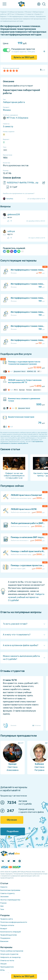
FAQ (2, 906)
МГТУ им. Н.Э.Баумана (16, 118)
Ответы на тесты (7, 961)
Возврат (4, 929)
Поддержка (5, 938)
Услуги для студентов (9, 954)
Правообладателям (9, 935)
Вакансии (4, 941)
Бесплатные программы (10, 890)
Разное (3, 903)
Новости (4, 887)
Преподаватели (7, 967)
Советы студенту (7, 893)
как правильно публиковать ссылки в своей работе (22, 442)
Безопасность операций (11, 932)
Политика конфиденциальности (14, 922)
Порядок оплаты (7, 925)
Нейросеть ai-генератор (10, 957)
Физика (7, 110)
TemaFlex (8, 199)
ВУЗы (2, 970)
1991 (5, 150)
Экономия (4, 897)
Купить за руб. (24, 57)
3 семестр (8, 127)
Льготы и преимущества (10, 900)
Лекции (3, 964)
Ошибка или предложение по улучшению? (19, 193)
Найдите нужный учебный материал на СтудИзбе (26, 597)
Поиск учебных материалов (12, 951)
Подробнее (13, 831)
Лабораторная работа (14, 102)
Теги (2, 909)
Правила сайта (7, 919)
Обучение (12, 820)
